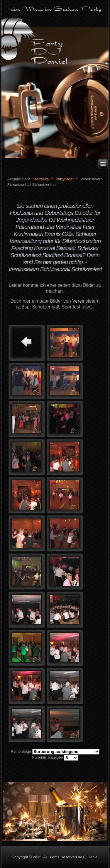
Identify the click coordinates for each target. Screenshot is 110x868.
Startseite (41, 179)
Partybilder (65, 179)
